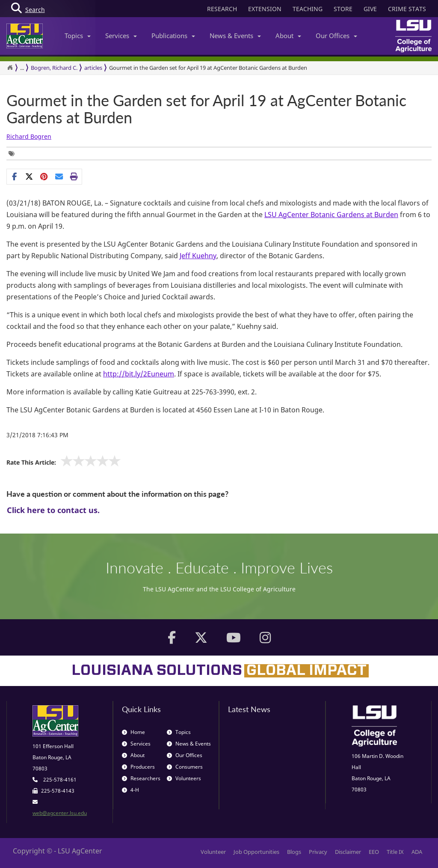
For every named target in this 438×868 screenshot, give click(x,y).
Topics (78, 36)
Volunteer (213, 852)
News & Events (235, 36)
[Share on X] (29, 176)
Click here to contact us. (53, 510)
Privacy (318, 852)
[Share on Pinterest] (44, 176)
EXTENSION (265, 9)
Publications (173, 36)
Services (121, 36)
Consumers (185, 767)
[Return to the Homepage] (10, 68)
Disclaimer (348, 852)
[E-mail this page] (59, 176)
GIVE (370, 9)
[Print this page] (74, 176)
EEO (374, 852)
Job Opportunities (256, 852)
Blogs (294, 852)
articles (93, 68)
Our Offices (336, 36)
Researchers (141, 778)
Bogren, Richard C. (54, 68)
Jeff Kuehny (198, 256)
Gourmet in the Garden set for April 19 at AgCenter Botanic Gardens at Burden (206, 109)
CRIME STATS (407, 9)
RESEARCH (222, 9)
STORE (343, 9)
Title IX (395, 852)
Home (133, 732)
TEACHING (308, 9)
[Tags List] (14, 154)
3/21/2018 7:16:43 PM (37, 435)
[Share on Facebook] (14, 176)
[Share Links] (44, 176)
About (288, 36)
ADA (417, 852)
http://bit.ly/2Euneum (139, 374)
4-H (130, 790)
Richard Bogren (29, 136)
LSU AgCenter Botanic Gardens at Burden (331, 215)
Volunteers (184, 778)
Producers (138, 767)
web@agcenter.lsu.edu (60, 813)
